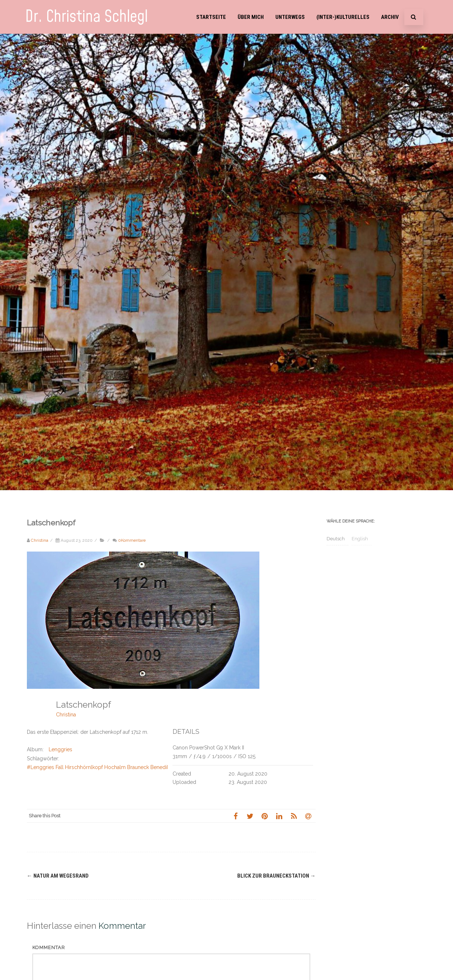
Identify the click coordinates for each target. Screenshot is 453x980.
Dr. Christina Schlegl (86, 17)
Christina (66, 715)
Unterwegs (290, 17)
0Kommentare (132, 540)
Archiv (390, 17)
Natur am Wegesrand (58, 876)
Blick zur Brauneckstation (276, 876)
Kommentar (49, 948)
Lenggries (60, 749)
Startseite (211, 17)
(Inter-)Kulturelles (343, 17)
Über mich (251, 17)
